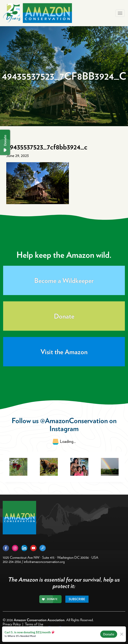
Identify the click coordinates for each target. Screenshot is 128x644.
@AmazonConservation (74, 420)
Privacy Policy (12, 624)
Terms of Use (34, 624)
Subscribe (77, 599)
